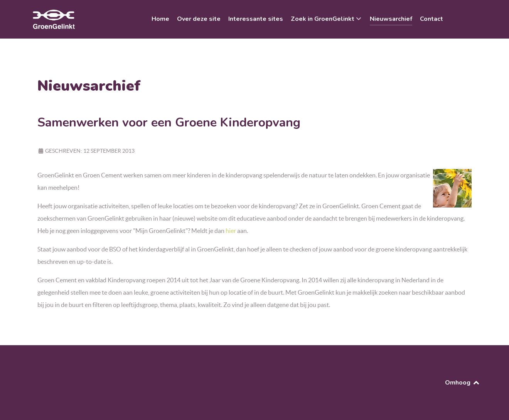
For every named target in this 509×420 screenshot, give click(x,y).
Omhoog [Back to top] (463, 383)
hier (231, 231)
